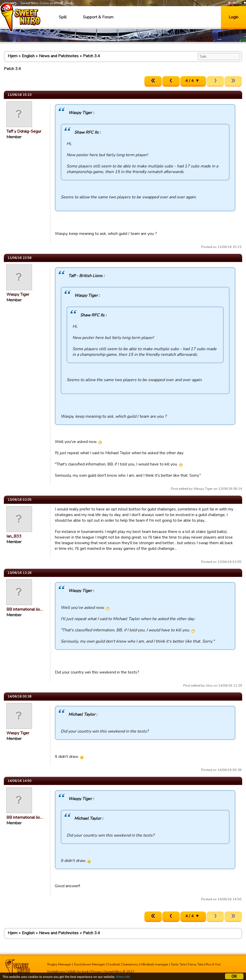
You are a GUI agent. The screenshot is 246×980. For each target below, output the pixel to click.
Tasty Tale (178, 964)
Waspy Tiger (18, 294)
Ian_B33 (14, 536)
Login (233, 17)
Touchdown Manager (89, 964)
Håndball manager (154, 964)
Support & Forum (98, 17)
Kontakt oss (56, 972)
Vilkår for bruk (78, 972)
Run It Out (213, 964)
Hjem (13, 56)
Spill (63, 17)
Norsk (235, 3)
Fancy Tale (196, 964)
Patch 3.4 (92, 56)
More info (123, 978)
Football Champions (123, 964)
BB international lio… (25, 609)
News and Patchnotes (59, 56)
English (28, 56)
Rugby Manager (59, 964)
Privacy (96, 972)
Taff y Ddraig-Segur (24, 131)
